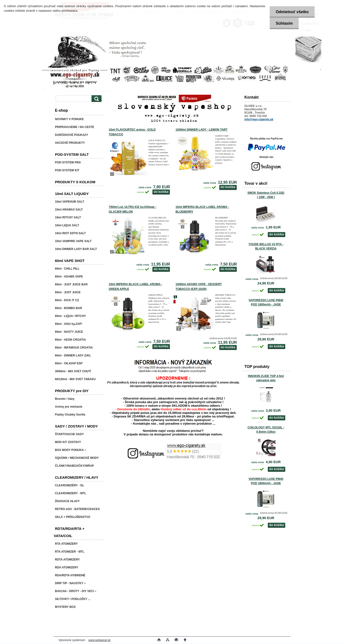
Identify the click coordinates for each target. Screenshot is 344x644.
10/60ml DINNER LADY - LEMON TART (202, 130)
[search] (96, 99)
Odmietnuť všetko (292, 12)
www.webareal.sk (99, 640)
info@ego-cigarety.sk (259, 119)
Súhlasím (284, 23)
